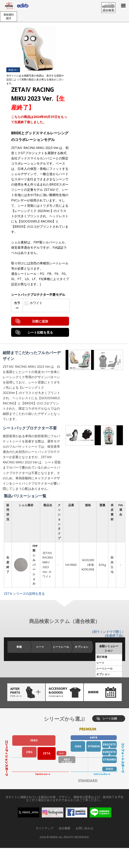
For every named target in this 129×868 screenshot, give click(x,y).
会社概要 (64, 828)
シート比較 (110, 719)
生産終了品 (114, 635)
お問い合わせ (84, 828)
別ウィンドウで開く (108, 632)
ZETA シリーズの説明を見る (24, 594)
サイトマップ (45, 828)
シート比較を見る (40, 332)
